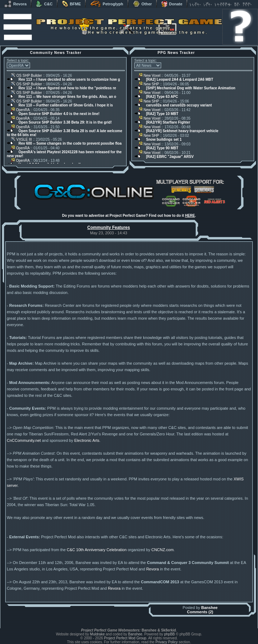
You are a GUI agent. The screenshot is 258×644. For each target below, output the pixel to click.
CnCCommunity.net (24, 440)
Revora (15, 4)
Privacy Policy (167, 642)
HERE (190, 216)
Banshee (209, 608)
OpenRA (20, 110)
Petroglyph (106, 4)
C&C (44, 4)
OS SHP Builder (26, 76)
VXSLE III (21, 139)
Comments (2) (200, 612)
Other (142, 4)
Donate (172, 4)
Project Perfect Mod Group (125, 638)
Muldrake (97, 634)
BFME (71, 4)
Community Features (108, 228)
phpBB (169, 634)
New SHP (149, 84)
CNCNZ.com (162, 550)
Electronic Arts (87, 440)
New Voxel (150, 76)
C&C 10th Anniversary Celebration (97, 550)
